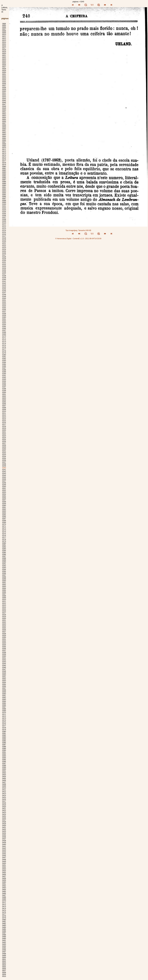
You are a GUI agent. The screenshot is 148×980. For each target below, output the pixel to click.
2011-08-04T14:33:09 (93, 239)
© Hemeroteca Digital (63, 239)
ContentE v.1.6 (78, 239)
